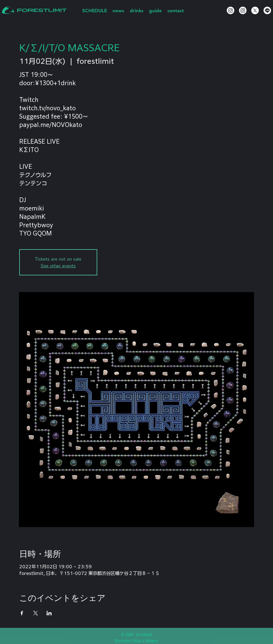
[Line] (267, 10)
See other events (58, 266)
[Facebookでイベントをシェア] (22, 613)
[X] (255, 10)
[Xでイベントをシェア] (36, 613)
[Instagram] (231, 10)
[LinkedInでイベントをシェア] (49, 613)
